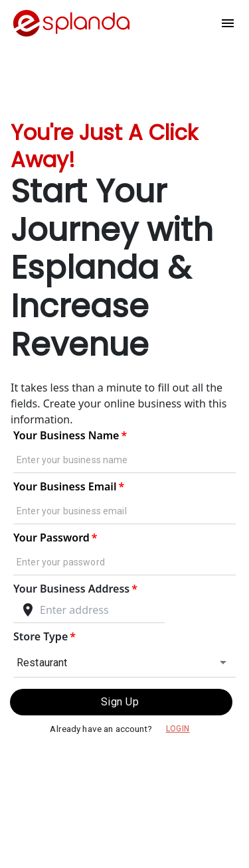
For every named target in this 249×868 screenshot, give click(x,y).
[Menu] (228, 23)
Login (178, 729)
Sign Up (121, 702)
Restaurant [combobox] (42, 663)
